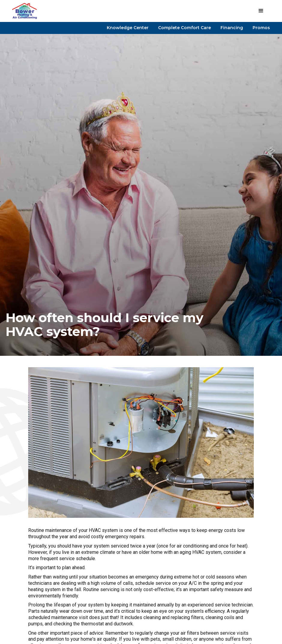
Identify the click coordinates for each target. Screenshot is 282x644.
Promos (261, 28)
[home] (24, 11)
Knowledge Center (128, 28)
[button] (261, 11)
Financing (232, 28)
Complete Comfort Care (184, 28)
